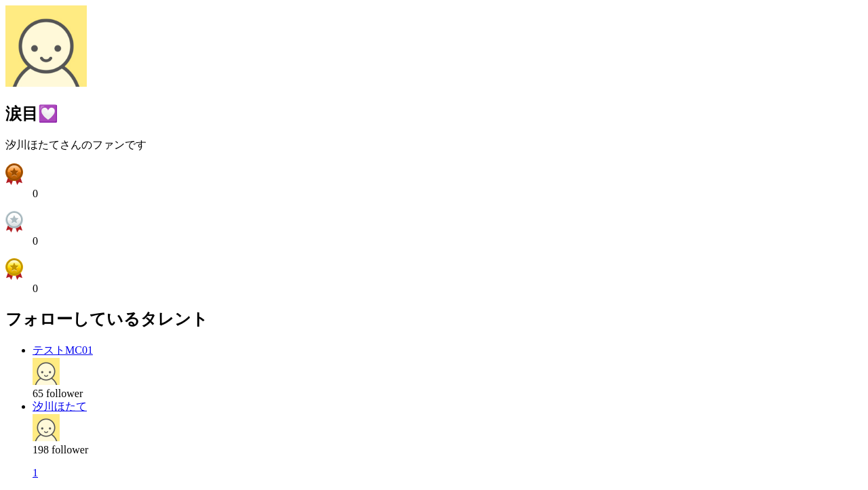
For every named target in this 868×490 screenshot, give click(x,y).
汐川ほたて (60, 406)
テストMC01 (63, 350)
